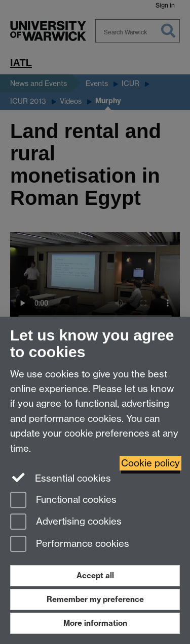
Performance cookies (70, 545)
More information (95, 623)
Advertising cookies (66, 522)
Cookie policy (150, 463)
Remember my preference (95, 599)
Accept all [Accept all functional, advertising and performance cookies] (95, 575)
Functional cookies (63, 501)
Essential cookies (61, 478)
